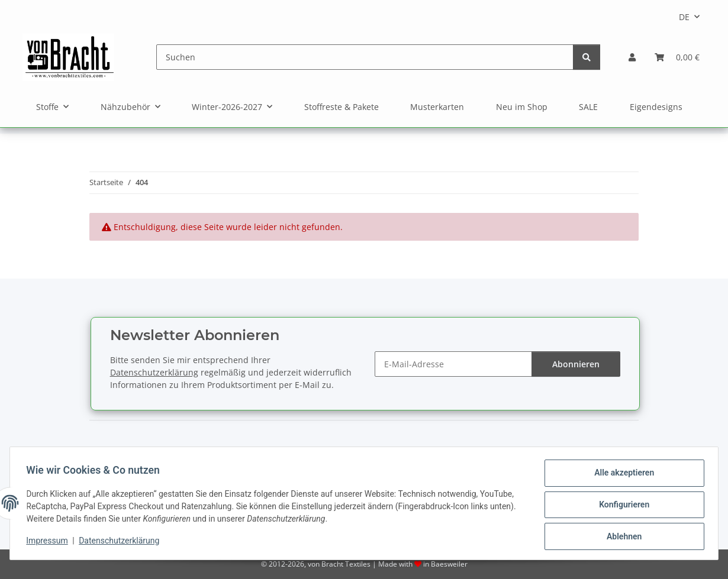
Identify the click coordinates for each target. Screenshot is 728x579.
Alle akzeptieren (621, 476)
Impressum (50, 542)
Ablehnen (621, 537)
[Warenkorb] (677, 57)
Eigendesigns (656, 107)
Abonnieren (576, 364)
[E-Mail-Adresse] (453, 364)
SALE (588, 107)
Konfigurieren (621, 506)
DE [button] (684, 17)
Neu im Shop (522, 107)
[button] (632, 57)
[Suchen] (365, 57)
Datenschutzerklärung (122, 542)
